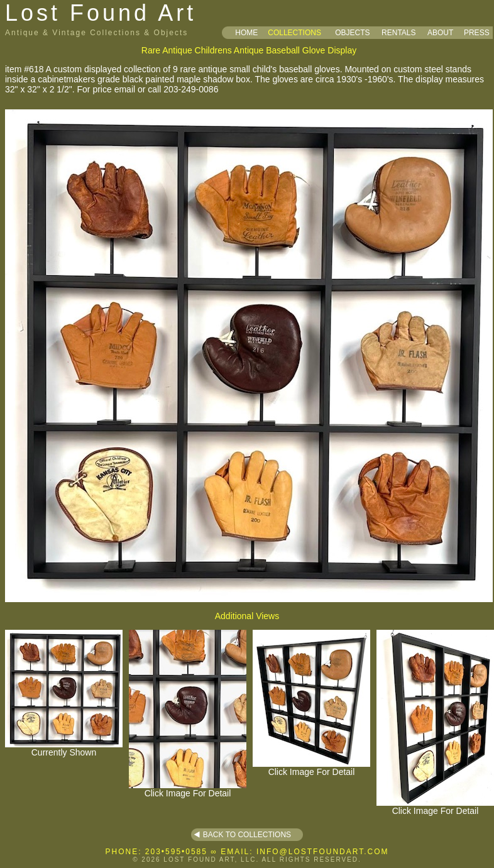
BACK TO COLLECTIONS (247, 835)
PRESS (477, 33)
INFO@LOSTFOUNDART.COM (323, 852)
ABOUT (440, 33)
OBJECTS (352, 33)
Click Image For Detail (188, 789)
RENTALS (398, 33)
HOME (246, 33)
